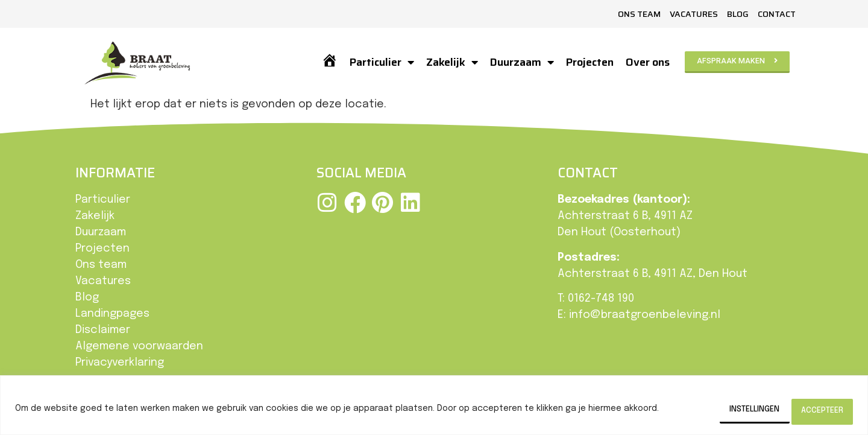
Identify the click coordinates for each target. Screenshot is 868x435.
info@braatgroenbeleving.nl (645, 315)
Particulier (381, 62)
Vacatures (694, 14)
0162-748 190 (601, 299)
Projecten (589, 62)
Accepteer (813, 411)
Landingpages (112, 314)
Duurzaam (521, 62)
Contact (777, 14)
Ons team (639, 14)
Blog (738, 14)
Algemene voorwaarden (139, 346)
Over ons (646, 62)
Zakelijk (451, 62)
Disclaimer (103, 330)
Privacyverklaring (120, 363)
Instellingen (724, 411)
